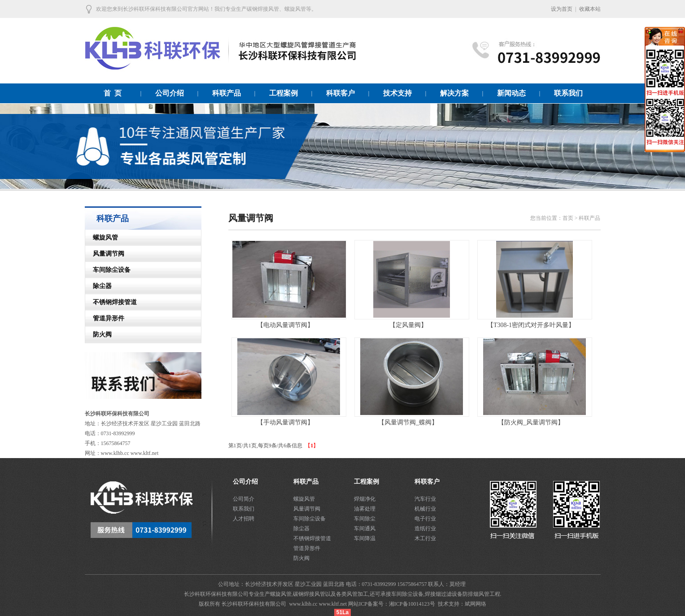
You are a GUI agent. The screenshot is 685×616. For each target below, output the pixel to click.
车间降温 (365, 538)
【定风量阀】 (408, 325)
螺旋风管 (102, 238)
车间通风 (365, 529)
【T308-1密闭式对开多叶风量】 (531, 325)
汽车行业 (425, 499)
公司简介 (244, 499)
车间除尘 (365, 519)
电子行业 (425, 519)
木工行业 (425, 538)
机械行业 (425, 509)
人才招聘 (244, 519)
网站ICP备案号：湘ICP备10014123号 (392, 604)
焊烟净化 (365, 499)
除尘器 (99, 286)
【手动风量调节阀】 (285, 422)
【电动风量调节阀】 (285, 325)
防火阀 (99, 334)
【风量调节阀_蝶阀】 (408, 422)
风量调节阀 (105, 254)
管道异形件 (105, 318)
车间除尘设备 (108, 270)
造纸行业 (425, 529)
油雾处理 (365, 509)
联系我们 (244, 509)
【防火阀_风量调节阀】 (531, 422)
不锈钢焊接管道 (111, 302)
